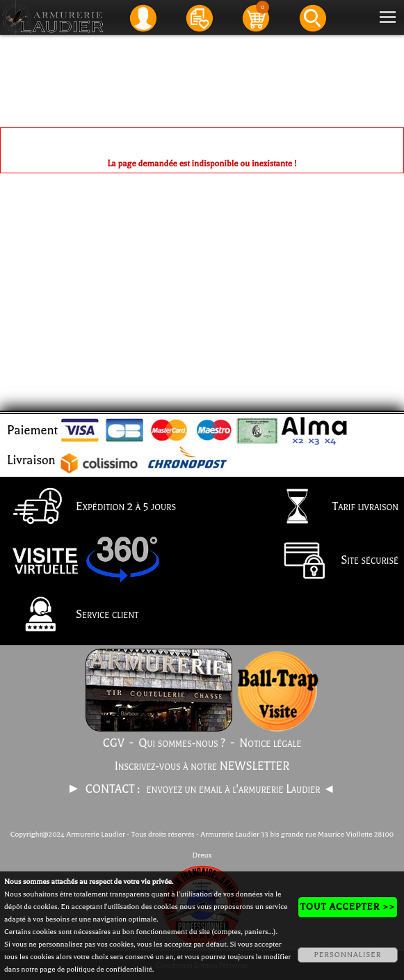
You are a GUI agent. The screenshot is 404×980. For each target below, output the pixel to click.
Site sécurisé (334, 562)
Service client (72, 615)
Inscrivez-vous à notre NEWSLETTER (202, 766)
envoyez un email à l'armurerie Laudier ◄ (241, 789)
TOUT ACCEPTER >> (348, 907)
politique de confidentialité (110, 969)
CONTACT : (114, 789)
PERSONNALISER (347, 955)
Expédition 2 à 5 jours (91, 507)
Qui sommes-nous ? (182, 743)
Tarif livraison (330, 507)
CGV (114, 743)
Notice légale (270, 743)
